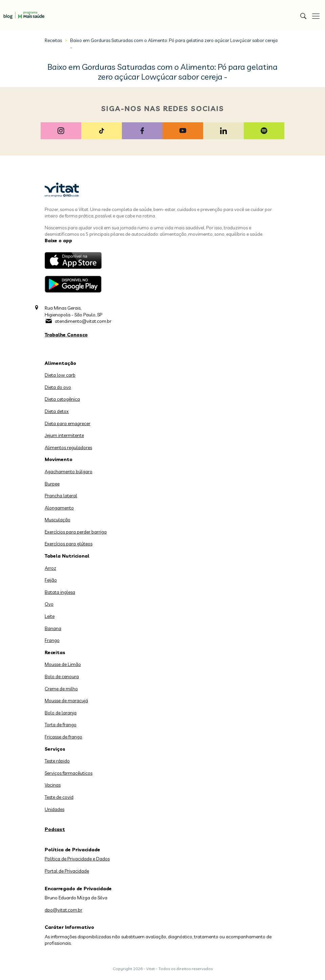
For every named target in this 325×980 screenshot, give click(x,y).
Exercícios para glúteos (69, 544)
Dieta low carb (60, 375)
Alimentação (60, 363)
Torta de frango (61, 725)
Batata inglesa (60, 592)
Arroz (50, 568)
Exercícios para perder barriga (76, 532)
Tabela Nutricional (67, 556)
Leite (50, 616)
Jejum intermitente (64, 435)
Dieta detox (57, 411)
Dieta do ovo (58, 387)
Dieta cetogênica (62, 399)
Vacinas (53, 785)
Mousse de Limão (63, 664)
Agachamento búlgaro (69, 472)
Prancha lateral (61, 496)
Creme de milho (61, 689)
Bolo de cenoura (62, 676)
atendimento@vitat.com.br (83, 321)
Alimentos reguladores (68, 447)
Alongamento (59, 508)
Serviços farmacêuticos (69, 773)
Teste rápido (57, 761)
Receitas (53, 40)
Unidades (55, 809)
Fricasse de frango (63, 737)
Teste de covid (59, 797)
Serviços (55, 749)
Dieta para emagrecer (68, 423)
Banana (53, 628)
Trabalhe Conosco (66, 335)
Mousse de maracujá (66, 701)
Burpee (52, 484)
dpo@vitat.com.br (63, 910)
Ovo (49, 604)
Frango (52, 640)
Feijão (51, 580)
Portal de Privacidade (67, 871)
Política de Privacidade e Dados (77, 859)
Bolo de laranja (61, 713)
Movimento (59, 459)
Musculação (58, 520)
